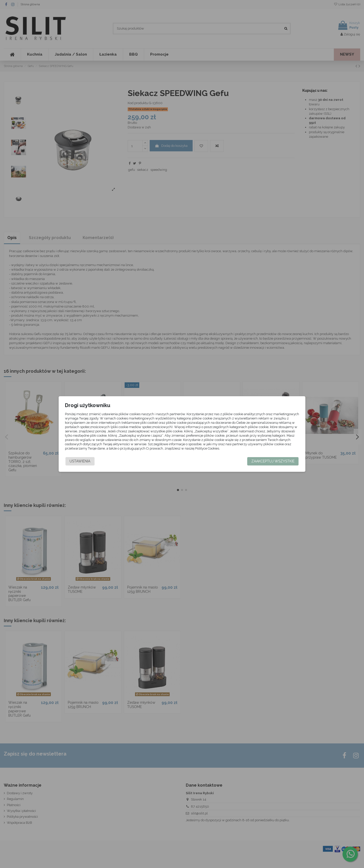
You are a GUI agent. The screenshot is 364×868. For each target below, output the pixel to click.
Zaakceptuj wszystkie (273, 461)
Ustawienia (80, 461)
